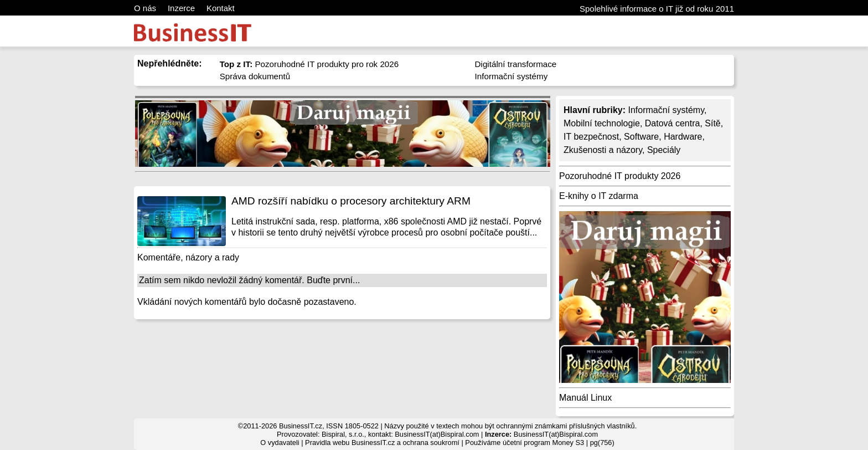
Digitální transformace (516, 64)
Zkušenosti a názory (603, 150)
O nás (145, 8)
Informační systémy (512, 76)
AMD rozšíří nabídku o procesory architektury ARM (351, 201)
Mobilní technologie (602, 123)
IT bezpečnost (591, 137)
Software (641, 137)
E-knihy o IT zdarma (599, 196)
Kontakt (221, 8)
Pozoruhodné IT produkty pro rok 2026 (309, 64)
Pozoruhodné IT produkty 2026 (620, 176)
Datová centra (673, 123)
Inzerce (181, 8)
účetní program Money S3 (543, 443)
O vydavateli (280, 443)
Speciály (664, 150)
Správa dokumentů (255, 76)
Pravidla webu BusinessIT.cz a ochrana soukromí (382, 443)
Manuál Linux (585, 398)
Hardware (683, 137)
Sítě (712, 123)
